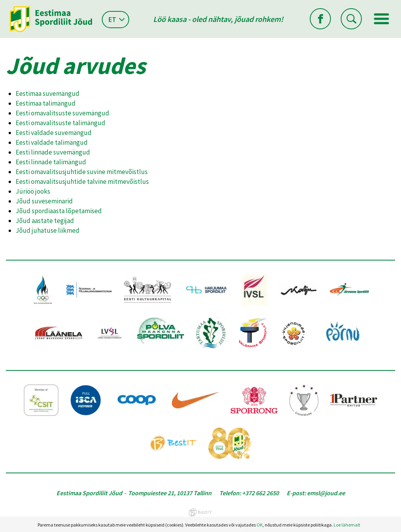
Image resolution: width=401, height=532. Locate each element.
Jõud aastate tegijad (45, 221)
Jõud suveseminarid (44, 201)
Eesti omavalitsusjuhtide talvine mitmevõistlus (82, 182)
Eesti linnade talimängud (51, 162)
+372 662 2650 (260, 493)
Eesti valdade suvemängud (54, 133)
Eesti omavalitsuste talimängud (61, 123)
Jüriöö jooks (33, 191)
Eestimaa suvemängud (48, 93)
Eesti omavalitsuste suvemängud (62, 113)
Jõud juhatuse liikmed (48, 230)
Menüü (381, 19)
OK (260, 525)
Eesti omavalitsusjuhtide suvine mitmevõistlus (82, 172)
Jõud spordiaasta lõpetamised (59, 211)
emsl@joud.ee (326, 493)
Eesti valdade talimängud (52, 142)
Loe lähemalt (347, 525)
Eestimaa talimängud (46, 103)
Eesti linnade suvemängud (53, 152)
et (112, 19)
